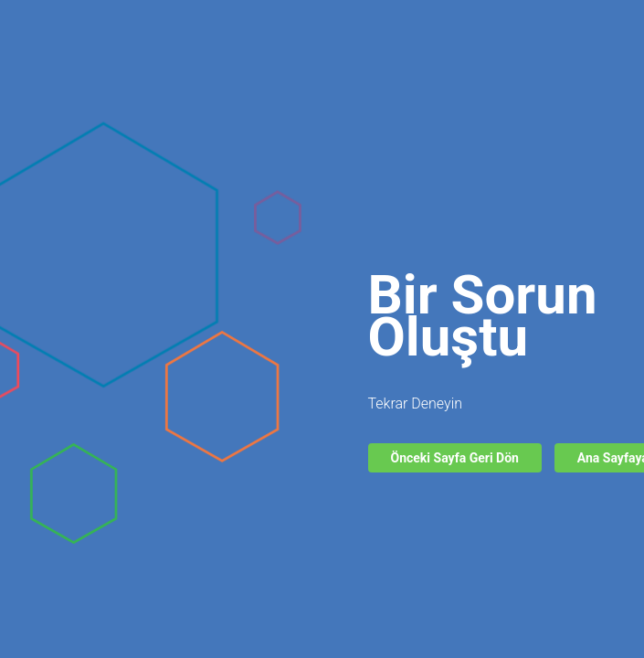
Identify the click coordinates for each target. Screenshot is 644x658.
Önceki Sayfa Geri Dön (455, 458)
